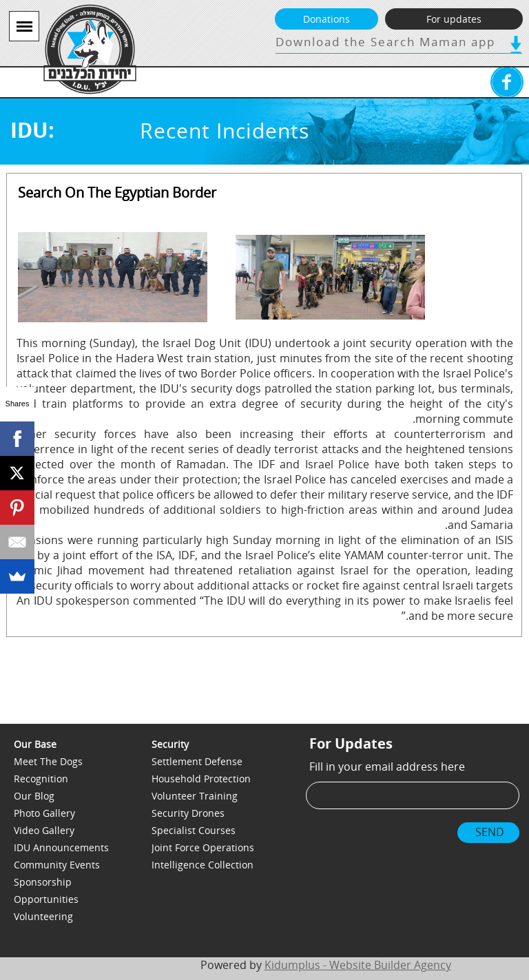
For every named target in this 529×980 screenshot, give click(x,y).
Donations (326, 19)
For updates (454, 19)
